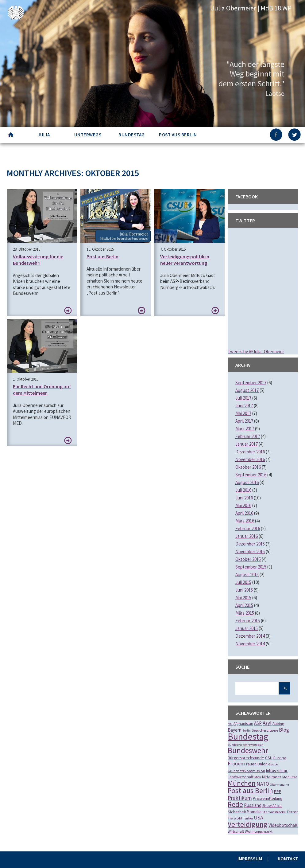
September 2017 (251, 383)
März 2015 (245, 613)
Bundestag (132, 135)
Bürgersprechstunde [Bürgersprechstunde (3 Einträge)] (246, 758)
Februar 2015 (248, 621)
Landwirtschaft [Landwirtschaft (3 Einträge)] (241, 777)
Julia (44, 135)
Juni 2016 (244, 498)
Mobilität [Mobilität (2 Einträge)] (290, 777)
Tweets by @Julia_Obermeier (256, 352)
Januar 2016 (247, 536)
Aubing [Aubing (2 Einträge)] (278, 723)
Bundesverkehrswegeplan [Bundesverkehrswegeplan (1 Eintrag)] (246, 745)
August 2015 (247, 575)
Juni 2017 (244, 406)
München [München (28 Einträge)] (242, 783)
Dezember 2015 (250, 544)
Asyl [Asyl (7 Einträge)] (267, 723)
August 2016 (247, 482)
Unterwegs (88, 135)
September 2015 (251, 567)
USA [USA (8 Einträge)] (259, 818)
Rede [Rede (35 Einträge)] (235, 804)
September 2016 (251, 475)
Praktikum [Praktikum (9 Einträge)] (240, 798)
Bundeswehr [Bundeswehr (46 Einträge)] (248, 750)
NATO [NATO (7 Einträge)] (263, 784)
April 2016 (244, 513)
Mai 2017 (243, 413)
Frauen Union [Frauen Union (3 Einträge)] (256, 764)
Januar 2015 (247, 628)
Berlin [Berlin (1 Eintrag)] (247, 731)
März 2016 (245, 521)
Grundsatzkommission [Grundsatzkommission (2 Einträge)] (246, 771)
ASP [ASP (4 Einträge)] (258, 723)
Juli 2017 (243, 398)
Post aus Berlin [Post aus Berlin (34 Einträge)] (250, 790)
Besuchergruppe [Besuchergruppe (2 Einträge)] (265, 730)
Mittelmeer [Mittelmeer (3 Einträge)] (272, 777)
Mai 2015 (243, 598)
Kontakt (288, 858)
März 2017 (245, 429)
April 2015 (244, 605)
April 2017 (244, 421)
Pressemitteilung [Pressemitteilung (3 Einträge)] (268, 798)
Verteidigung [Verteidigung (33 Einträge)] (248, 824)
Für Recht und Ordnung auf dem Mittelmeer (42, 390)
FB (277, 135)
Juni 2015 (244, 590)
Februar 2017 (248, 436)
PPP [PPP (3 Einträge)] (278, 792)
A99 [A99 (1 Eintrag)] (230, 724)
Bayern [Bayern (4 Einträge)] (235, 730)
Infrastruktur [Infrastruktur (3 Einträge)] (277, 771)
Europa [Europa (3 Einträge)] (280, 758)
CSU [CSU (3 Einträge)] (269, 758)
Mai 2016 (243, 505)
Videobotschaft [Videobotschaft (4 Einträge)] (283, 825)
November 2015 (250, 551)
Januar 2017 (247, 444)
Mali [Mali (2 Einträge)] (258, 777)
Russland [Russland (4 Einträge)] (253, 805)
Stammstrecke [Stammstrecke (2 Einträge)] (274, 812)
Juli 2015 (243, 582)
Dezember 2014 (250, 636)
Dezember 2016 (250, 452)
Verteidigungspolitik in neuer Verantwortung (185, 260)
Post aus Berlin (178, 135)
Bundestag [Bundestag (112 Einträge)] (248, 736)
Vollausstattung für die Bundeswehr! (38, 260)
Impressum (250, 858)
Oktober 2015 (248, 559)
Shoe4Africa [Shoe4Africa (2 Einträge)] (272, 805)
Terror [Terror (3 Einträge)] (292, 812)
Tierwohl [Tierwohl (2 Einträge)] (235, 818)
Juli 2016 (243, 490)
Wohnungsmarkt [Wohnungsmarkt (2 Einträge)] (259, 831)
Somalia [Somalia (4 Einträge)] (254, 812)
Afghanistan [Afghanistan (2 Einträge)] (243, 723)
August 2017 (247, 390)
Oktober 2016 (248, 467)
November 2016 (250, 459)
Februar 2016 (248, 528)
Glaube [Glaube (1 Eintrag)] (273, 764)
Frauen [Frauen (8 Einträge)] (236, 764)
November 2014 (250, 644)
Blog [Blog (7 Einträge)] (284, 730)
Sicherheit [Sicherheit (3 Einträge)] (237, 812)
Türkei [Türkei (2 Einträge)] (248, 818)
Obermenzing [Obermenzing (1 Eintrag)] (280, 785)
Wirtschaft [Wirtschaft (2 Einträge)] (236, 831)
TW (295, 135)
